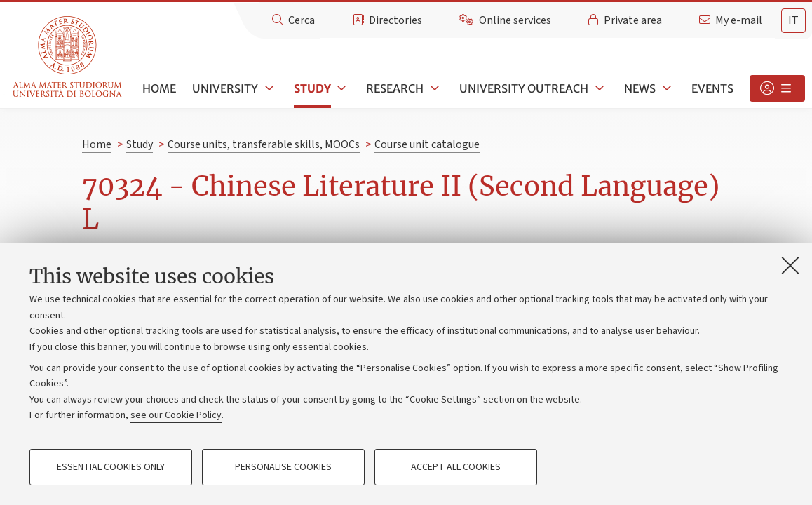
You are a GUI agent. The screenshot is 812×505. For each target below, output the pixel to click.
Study (312, 88)
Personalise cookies (283, 467)
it (793, 20)
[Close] (790, 265)
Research (395, 88)
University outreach (524, 88)
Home (159, 88)
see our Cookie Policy (176, 415)
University (225, 88)
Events (712, 88)
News (640, 88)
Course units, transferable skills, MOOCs (264, 144)
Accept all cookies (456, 467)
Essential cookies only (111, 467)
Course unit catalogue (427, 144)
